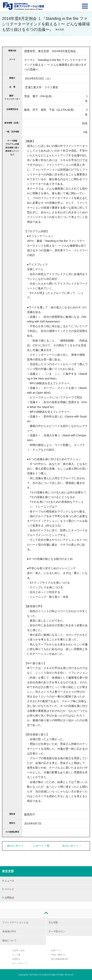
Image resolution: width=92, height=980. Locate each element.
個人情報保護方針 (60, 959)
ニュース (9, 881)
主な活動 (53, 922)
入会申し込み (18, 950)
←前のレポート (14, 846)
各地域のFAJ (9, 931)
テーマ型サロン (57, 931)
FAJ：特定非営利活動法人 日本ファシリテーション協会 (24, 6)
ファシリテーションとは (15, 922)
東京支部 (8, 871)
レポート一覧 (41, 846)
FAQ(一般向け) (58, 955)
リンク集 (16, 955)
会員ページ (56, 950)
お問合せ (9, 898)
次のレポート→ (72, 846)
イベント (9, 889)
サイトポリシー (19, 963)
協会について (9, 940)
